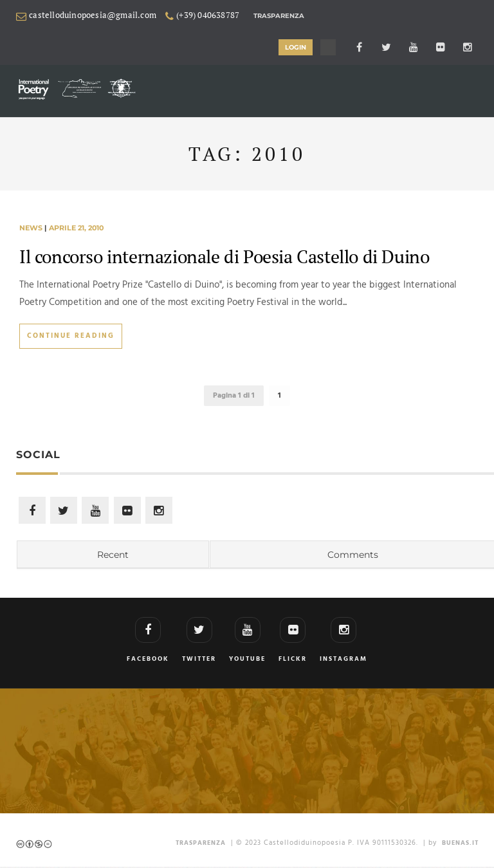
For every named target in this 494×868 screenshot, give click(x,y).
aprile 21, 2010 (76, 228)
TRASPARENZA (201, 844)
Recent (113, 556)
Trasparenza (279, 16)
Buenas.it (460, 844)
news (31, 228)
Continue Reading (71, 337)
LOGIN (299, 47)
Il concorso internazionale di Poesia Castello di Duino (224, 256)
